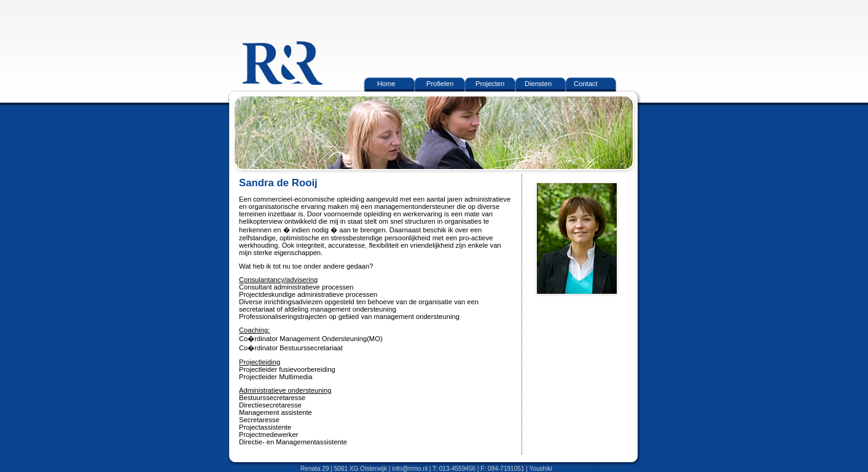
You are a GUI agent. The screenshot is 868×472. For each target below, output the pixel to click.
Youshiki (541, 469)
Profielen (440, 84)
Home (386, 84)
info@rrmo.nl (410, 469)
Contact (586, 84)
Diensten (538, 84)
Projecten (490, 84)
